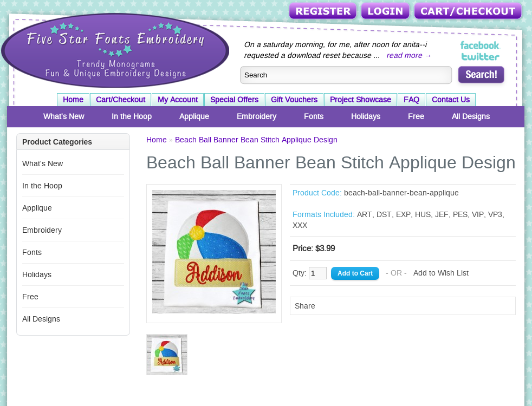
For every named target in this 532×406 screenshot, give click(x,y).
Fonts (314, 116)
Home (73, 100)
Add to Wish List (441, 273)
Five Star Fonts (114, 49)
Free (416, 116)
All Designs (471, 116)
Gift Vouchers (294, 100)
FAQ (411, 100)
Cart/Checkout (469, 12)
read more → (409, 55)
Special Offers (234, 100)
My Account (178, 100)
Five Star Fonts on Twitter (481, 56)
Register (324, 12)
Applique (194, 116)
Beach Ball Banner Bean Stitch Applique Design (256, 140)
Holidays (366, 116)
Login (386, 12)
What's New (64, 116)
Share (305, 306)
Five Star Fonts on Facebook (481, 45)
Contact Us (451, 100)
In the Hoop (132, 116)
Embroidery (257, 116)
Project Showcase (361, 100)
